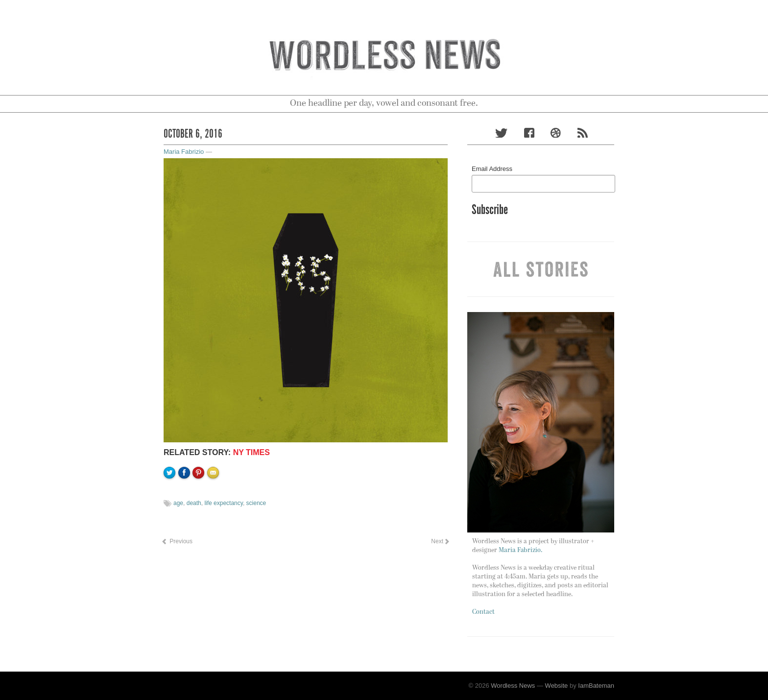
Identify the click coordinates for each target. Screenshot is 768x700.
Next (440, 541)
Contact (483, 612)
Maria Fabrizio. (520, 550)
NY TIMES (252, 452)
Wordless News (513, 686)
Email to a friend (215, 506)
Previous (177, 541)
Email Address (492, 169)
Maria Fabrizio (184, 152)
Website (557, 686)
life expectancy (224, 503)
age (178, 503)
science (256, 503)
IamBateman (596, 686)
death (194, 503)
